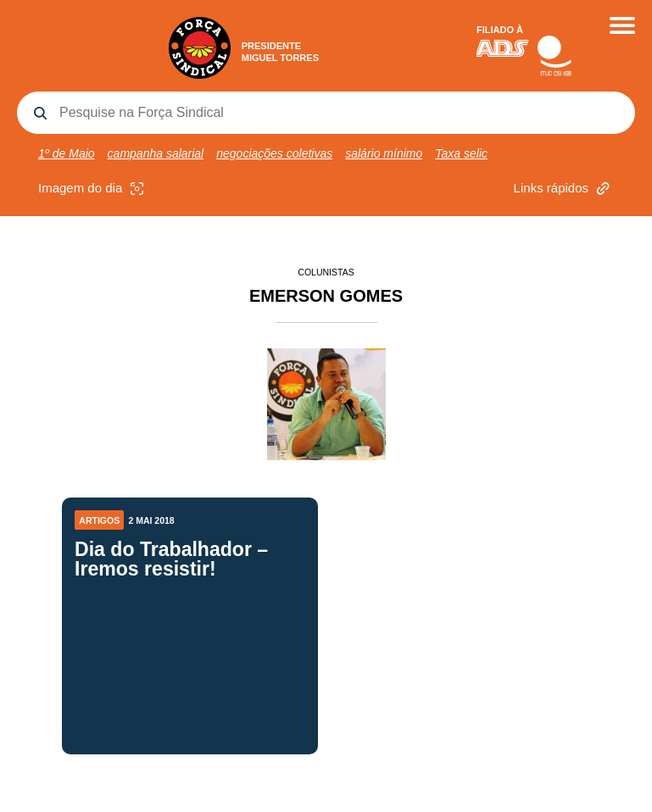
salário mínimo (384, 153)
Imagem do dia (93, 189)
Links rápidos (564, 189)
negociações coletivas (274, 153)
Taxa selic (461, 153)
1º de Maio (67, 153)
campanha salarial (156, 153)
